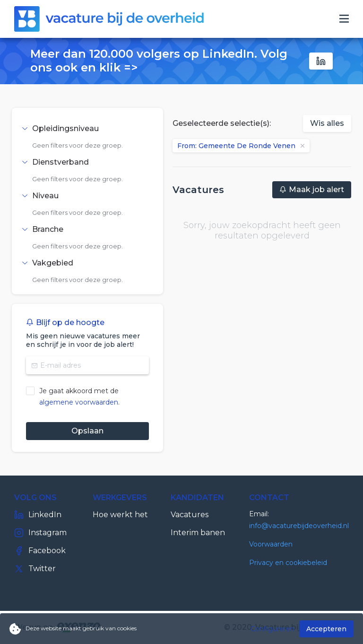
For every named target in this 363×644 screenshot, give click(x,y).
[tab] (87, 129)
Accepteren (326, 629)
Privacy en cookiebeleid (288, 563)
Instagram (40, 533)
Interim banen (198, 533)
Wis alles (327, 123)
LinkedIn (38, 515)
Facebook (40, 551)
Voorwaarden (271, 544)
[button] (87, 129)
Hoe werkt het (120, 515)
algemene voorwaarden (79, 402)
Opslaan (87, 431)
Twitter (35, 569)
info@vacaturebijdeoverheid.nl (299, 526)
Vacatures (190, 515)
